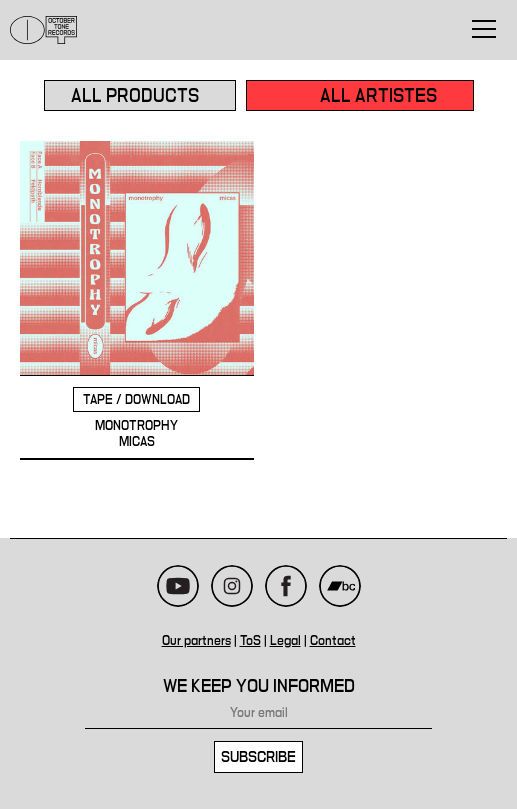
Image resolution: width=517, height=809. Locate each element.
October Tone (44, 30)
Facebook (286, 586)
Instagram (232, 586)
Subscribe (258, 757)
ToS (250, 641)
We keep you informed (259, 686)
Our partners (196, 641)
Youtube (178, 586)
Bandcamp (340, 586)
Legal (285, 641)
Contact (333, 641)
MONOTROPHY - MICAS (137, 300)
